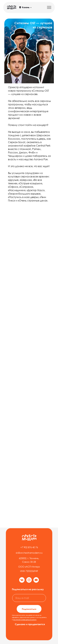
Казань (26, 7)
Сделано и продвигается (30, 624)
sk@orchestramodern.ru (29, 553)
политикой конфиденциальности (25, 620)
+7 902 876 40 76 (29, 547)
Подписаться (29, 609)
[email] (29, 598)
